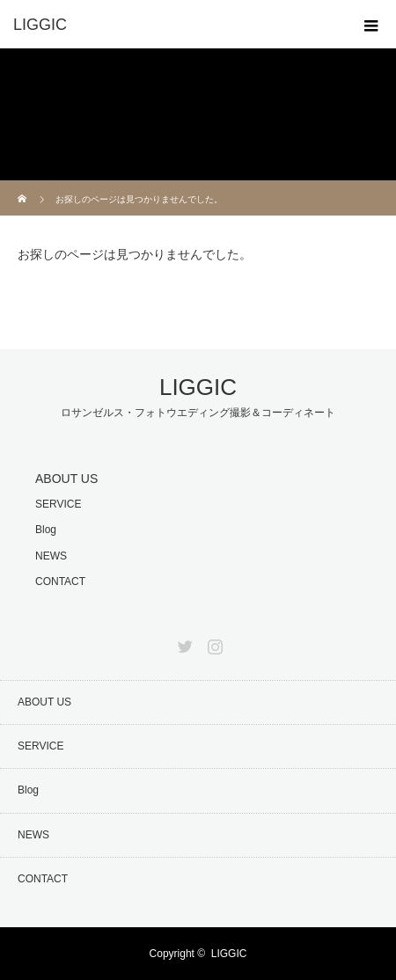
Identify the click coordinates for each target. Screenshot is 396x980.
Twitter (183, 643)
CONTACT (60, 581)
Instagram (213, 643)
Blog (46, 530)
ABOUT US (66, 479)
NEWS (51, 556)
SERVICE (58, 504)
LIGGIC (198, 387)
